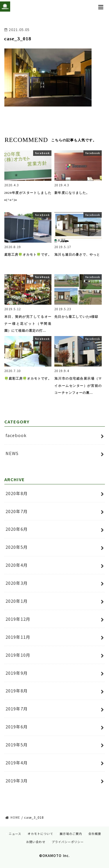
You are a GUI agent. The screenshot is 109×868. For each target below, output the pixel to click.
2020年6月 (17, 529)
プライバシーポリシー (68, 842)
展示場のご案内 (71, 834)
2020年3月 (17, 583)
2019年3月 (17, 781)
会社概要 (95, 834)
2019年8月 (17, 691)
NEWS (12, 453)
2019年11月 (18, 637)
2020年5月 (17, 547)
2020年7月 (17, 511)
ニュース (15, 834)
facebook (16, 435)
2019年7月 (17, 709)
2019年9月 (17, 673)
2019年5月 (17, 745)
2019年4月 (17, 763)
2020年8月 (17, 493)
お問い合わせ (36, 842)
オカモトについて (40, 834)
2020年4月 (17, 565)
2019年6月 (17, 727)
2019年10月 (18, 655)
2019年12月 (18, 619)
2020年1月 (17, 601)
